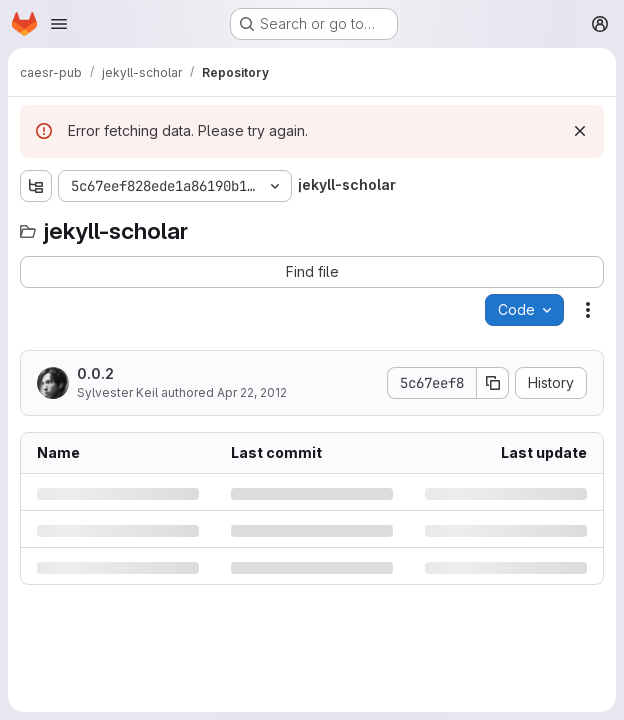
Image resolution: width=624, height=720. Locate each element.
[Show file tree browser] (36, 186)
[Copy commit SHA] (493, 383)
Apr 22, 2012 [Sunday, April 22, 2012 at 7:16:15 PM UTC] (252, 392)
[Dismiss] (580, 131)
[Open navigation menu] (59, 24)
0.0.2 (95, 373)
